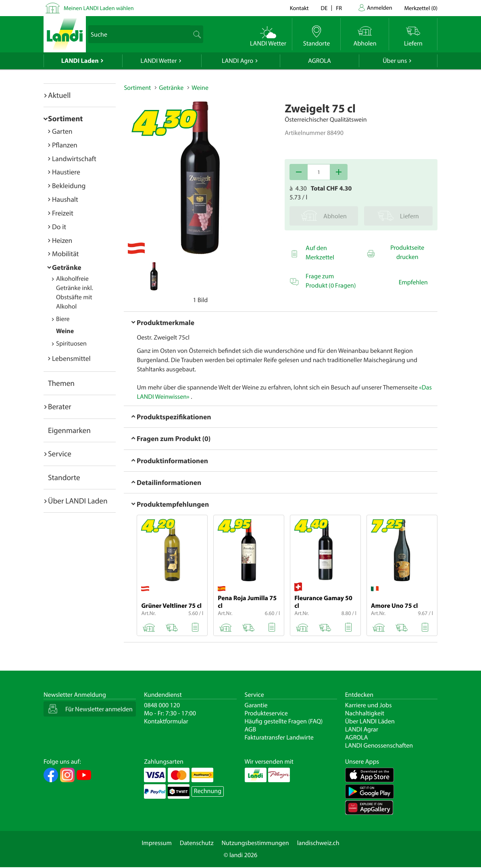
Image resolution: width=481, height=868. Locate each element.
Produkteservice (266, 713)
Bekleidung (69, 185)
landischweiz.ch (318, 843)
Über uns (395, 61)
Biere (63, 319)
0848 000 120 (162, 705)
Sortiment (65, 118)
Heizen (62, 240)
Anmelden (380, 7)
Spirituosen (71, 344)
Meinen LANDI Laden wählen (99, 8)
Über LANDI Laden (78, 501)
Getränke (67, 267)
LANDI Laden (80, 61)
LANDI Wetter (159, 61)
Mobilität (65, 254)
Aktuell (59, 95)
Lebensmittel (71, 358)
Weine (65, 331)
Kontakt (299, 8)
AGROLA (320, 61)
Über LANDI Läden (370, 721)
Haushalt (65, 199)
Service (60, 454)
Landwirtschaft (74, 158)
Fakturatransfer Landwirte (279, 737)
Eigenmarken (69, 430)
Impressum (156, 843)
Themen (61, 383)
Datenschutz (197, 843)
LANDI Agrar (362, 729)
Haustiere (66, 172)
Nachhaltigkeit (365, 713)
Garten (62, 131)
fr (339, 8)
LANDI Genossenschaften (379, 746)
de (324, 8)
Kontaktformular (166, 721)
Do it (59, 227)
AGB (251, 729)
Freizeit (63, 213)
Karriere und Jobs (369, 705)
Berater (60, 406)
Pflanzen (65, 145)
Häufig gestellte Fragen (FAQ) (284, 721)
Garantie (256, 705)
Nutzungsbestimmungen (255, 843)
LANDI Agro (237, 61)
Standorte (64, 477)
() (421, 8)
